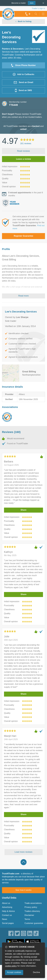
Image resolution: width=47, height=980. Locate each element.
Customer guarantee (34, 923)
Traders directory (32, 911)
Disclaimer (29, 915)
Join (31, 3)
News (5, 919)
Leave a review (23, 159)
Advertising (7, 907)
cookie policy (11, 966)
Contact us (7, 915)
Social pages (8, 923)
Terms (27, 919)
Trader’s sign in (38, 8)
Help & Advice (8, 911)
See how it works (23, 890)
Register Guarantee (23, 236)
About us (6, 903)
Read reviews (24, 151)
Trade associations (33, 903)
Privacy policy (31, 907)
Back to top (24, 862)
